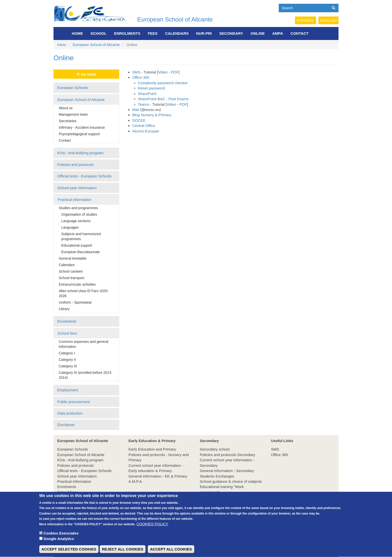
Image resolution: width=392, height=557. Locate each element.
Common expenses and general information (83, 344)
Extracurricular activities (77, 284)
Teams (143, 104)
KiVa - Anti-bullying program (80, 153)
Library (64, 309)
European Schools (73, 88)
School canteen (71, 271)
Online (258, 33)
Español (305, 20)
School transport (71, 278)
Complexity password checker (163, 83)
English (328, 20)
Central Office (144, 126)
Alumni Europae (146, 131)
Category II (67, 360)
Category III (68, 366)
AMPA (278, 33)
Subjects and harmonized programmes (81, 236)
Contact (299, 33)
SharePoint (147, 94)
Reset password (151, 88)
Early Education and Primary (152, 449)
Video (163, 72)
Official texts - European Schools (84, 176)
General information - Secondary (227, 471)
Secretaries (68, 121)
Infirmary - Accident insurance (82, 127)
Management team (73, 114)
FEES (153, 33)
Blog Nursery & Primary (152, 115)
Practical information (74, 200)
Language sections (76, 221)
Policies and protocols (75, 165)
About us (66, 108)
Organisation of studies (79, 214)
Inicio (62, 45)
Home (77, 33)
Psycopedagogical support (79, 134)
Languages (70, 227)
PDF (175, 72)
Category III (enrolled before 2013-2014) (85, 375)
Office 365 (141, 77)
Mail (136, 110)
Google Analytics (59, 546)
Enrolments (127, 33)
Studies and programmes (78, 208)
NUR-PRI (204, 33)
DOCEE (139, 120)
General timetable (73, 258)
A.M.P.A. (136, 481)
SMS (136, 72)
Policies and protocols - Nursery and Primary (159, 457)
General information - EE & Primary (158, 476)
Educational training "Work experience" (222, 489)
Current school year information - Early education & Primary (156, 468)
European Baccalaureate (80, 252)
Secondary (231, 33)
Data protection (70, 413)
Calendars (177, 33)
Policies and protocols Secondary (227, 455)
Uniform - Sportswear (75, 302)
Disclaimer (66, 425)
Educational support (77, 245)
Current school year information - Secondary (227, 463)
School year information (77, 188)
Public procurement (73, 402)
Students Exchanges (217, 476)
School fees (67, 333)
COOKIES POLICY (152, 531)
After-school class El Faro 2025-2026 (84, 293)
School (98, 33)
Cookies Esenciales (61, 540)
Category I (67, 353)
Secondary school (215, 449)
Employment (68, 390)
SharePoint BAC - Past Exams (163, 99)
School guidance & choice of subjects (231, 481)
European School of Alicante (175, 19)
